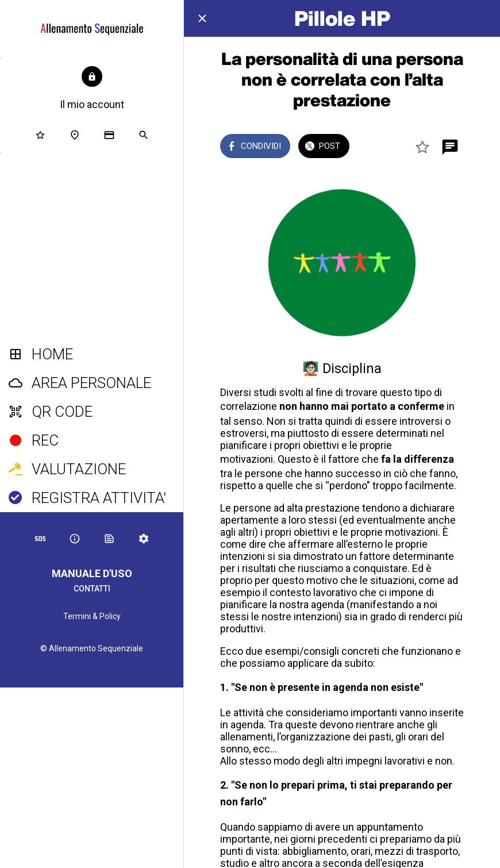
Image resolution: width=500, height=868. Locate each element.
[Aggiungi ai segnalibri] (422, 147)
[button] (92, 89)
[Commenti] (450, 147)
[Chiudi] (202, 18)
